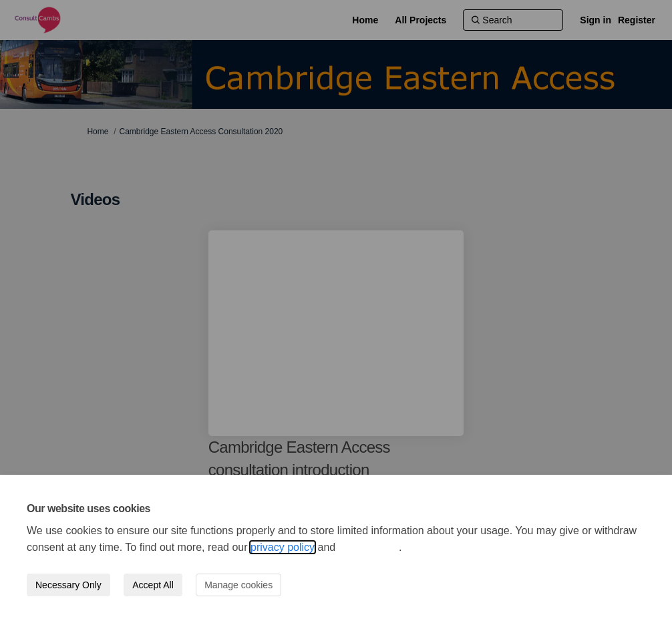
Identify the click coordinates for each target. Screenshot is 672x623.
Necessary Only (68, 585)
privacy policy (283, 547)
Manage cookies (238, 585)
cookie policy (369, 547)
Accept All (153, 585)
